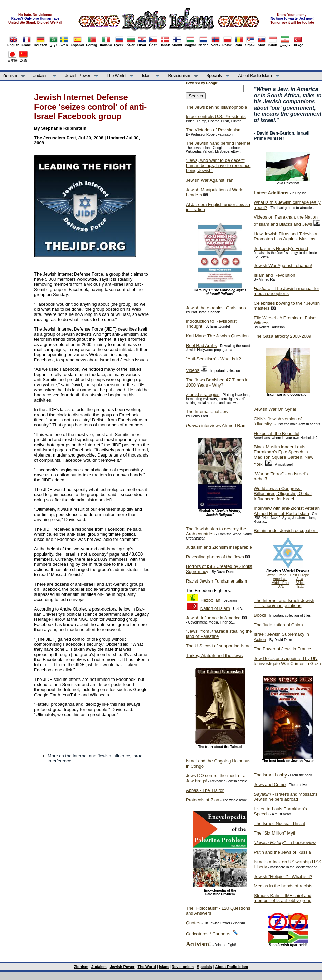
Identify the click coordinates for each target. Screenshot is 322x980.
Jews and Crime (270, 785)
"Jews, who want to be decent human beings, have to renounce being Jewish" (218, 165)
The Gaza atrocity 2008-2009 (282, 336)
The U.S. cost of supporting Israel (219, 646)
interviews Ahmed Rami (217, 426)
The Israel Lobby (270, 775)
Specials (214, 76)
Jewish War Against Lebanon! (283, 265)
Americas (280, 579)
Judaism (41, 76)
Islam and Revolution (274, 275)
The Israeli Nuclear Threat (279, 823)
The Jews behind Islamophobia (216, 107)
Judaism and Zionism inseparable (219, 547)
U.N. (281, 586)
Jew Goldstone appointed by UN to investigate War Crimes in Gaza (287, 661)
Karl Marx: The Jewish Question (217, 336)
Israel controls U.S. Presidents (216, 117)
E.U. (301, 586)
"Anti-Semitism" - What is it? (214, 359)
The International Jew (207, 412)
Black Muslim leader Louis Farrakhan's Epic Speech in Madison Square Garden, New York (284, 456)
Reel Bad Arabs (201, 345)
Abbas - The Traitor (205, 790)
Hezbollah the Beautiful (277, 433)
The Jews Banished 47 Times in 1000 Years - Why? (217, 382)
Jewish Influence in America (213, 618)
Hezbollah (210, 600)
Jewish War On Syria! (275, 409)
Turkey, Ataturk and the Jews (214, 655)
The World (116, 76)
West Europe (277, 575)
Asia (300, 579)
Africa (300, 583)
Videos (193, 370)
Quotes (193, 923)
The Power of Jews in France (282, 649)
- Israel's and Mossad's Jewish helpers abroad (286, 797)
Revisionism (179, 76)
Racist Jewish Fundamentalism (216, 581)
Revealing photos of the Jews (215, 557)
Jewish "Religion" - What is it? (283, 876)
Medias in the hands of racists (283, 886)
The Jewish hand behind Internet (218, 143)
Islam (147, 76)
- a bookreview (285, 843)
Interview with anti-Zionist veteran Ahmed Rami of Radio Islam (287, 511)
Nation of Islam (215, 608)
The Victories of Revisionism (214, 130)
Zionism (10, 76)
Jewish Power (78, 76)
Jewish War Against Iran (210, 180)
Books (260, 615)
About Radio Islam (255, 76)
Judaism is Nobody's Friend (281, 248)
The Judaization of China (278, 625)
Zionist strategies (203, 395)
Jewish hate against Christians (216, 308)
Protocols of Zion (203, 800)
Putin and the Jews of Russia (282, 852)
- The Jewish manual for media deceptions (286, 291)
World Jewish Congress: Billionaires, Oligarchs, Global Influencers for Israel (283, 494)
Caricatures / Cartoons (208, 934)
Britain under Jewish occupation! (286, 530)
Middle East (280, 583)
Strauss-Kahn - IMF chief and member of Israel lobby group (283, 898)
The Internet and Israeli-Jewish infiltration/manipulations (284, 603)
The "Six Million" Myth (275, 833)
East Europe (300, 575)
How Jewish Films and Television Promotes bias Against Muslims (286, 236)
